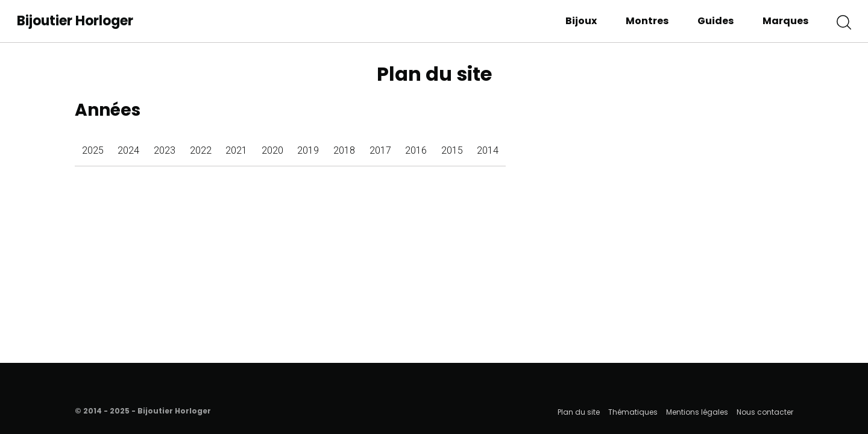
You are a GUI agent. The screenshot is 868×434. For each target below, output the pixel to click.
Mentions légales (697, 412)
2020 (272, 150)
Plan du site (579, 412)
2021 (236, 150)
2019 (308, 150)
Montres (647, 21)
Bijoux (581, 21)
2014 (488, 150)
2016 (416, 150)
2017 (380, 150)
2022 (201, 150)
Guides (715, 21)
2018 (344, 150)
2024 (128, 150)
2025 (93, 150)
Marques (785, 21)
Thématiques (633, 412)
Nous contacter (765, 412)
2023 (165, 150)
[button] (844, 21)
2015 (452, 150)
